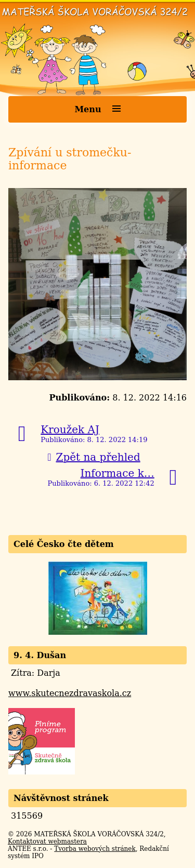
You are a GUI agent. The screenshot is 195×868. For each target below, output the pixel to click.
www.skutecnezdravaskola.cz (70, 693)
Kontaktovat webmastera (47, 842)
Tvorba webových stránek (95, 849)
